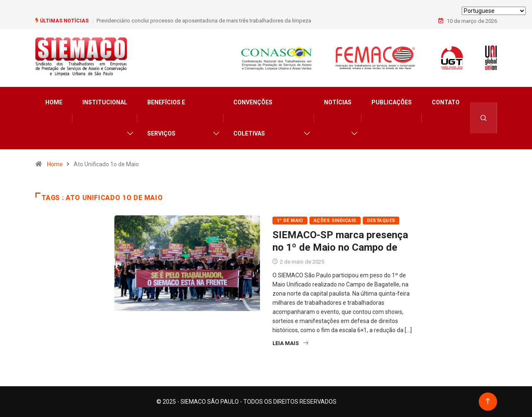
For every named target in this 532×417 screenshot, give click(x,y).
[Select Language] (494, 11)
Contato (446, 102)
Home (54, 102)
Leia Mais (290, 343)
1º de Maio (290, 221)
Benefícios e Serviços (166, 118)
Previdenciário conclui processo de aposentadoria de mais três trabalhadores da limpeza (204, 21)
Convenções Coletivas (253, 118)
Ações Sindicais (335, 221)
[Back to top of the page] (488, 401)
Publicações (392, 102)
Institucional (105, 102)
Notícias (338, 102)
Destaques (381, 221)
